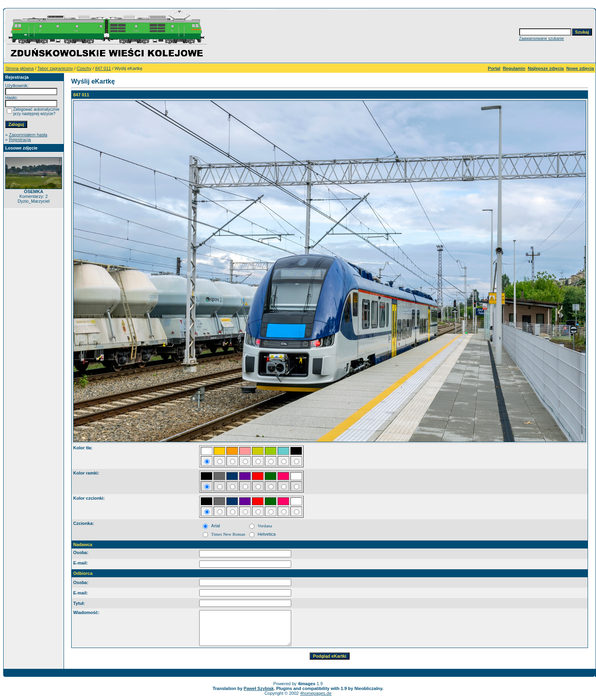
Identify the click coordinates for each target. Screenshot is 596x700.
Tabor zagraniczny (55, 68)
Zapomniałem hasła (28, 135)
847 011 (103, 68)
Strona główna (20, 68)
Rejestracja (20, 140)
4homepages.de (316, 693)
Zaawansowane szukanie (542, 39)
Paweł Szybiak (259, 688)
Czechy (84, 68)
